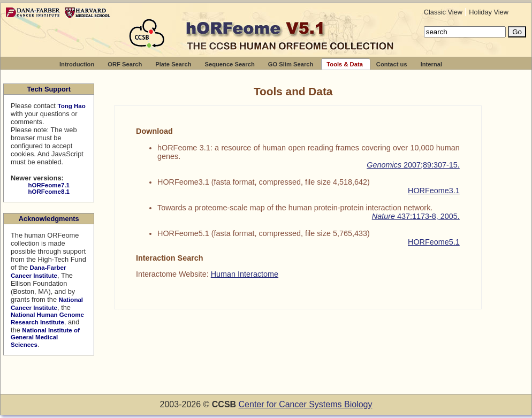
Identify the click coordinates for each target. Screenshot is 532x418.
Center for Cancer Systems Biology (306, 404)
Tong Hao (71, 106)
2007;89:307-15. (413, 165)
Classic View (444, 12)
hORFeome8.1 (48, 192)
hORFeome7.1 (48, 185)
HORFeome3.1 (434, 191)
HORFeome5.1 (434, 242)
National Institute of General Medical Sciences (45, 337)
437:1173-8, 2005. (416, 216)
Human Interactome (245, 274)
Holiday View (489, 12)
